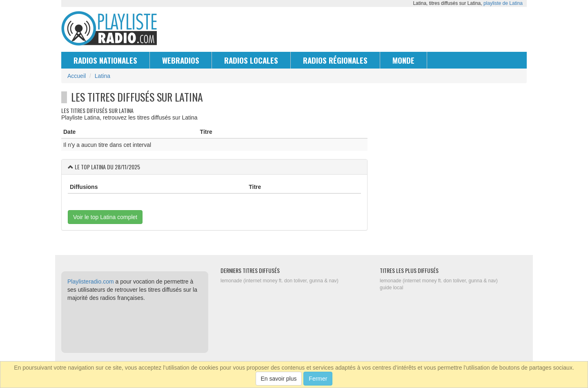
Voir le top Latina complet (105, 217)
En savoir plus (279, 379)
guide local (391, 288)
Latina (102, 76)
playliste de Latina (503, 3)
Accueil (77, 76)
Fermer (318, 379)
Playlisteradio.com (91, 282)
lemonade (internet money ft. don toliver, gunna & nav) (280, 281)
